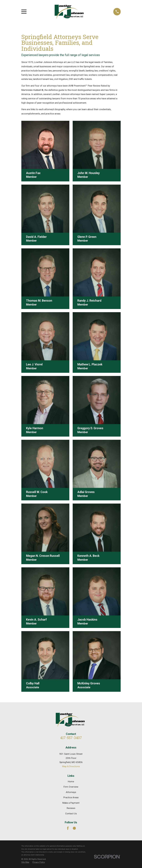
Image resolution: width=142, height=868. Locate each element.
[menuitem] (25, 862)
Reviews (71, 808)
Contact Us (71, 813)
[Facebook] (68, 828)
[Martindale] (74, 828)
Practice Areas (71, 797)
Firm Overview (71, 787)
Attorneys (71, 792)
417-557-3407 (71, 738)
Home (71, 781)
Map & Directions (71, 766)
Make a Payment (71, 803)
